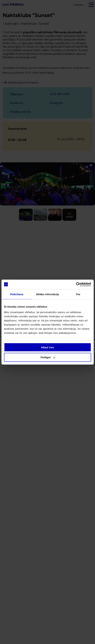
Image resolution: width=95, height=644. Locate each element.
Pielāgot (48, 357)
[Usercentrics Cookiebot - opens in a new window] (76, 284)
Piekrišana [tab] (17, 294)
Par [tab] (78, 294)
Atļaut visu (47, 347)
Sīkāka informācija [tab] (48, 294)
